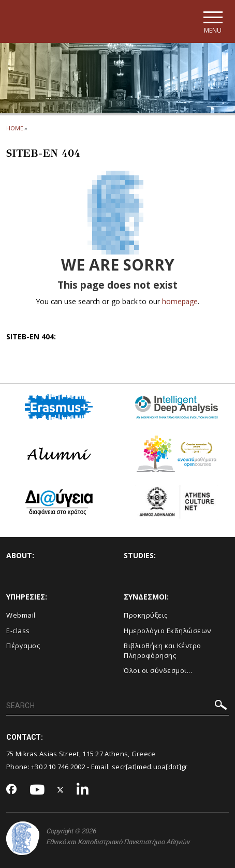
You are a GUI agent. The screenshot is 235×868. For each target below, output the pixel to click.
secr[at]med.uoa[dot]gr (150, 767)
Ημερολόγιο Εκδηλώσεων (167, 631)
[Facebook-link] (12, 790)
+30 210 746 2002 (58, 767)
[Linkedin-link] (83, 790)
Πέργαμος (23, 646)
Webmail (21, 615)
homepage (180, 301)
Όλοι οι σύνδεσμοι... (158, 670)
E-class (18, 631)
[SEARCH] (117, 706)
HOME (15, 128)
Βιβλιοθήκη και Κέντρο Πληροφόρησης (163, 650)
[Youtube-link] (37, 790)
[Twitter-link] (61, 790)
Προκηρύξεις (146, 615)
